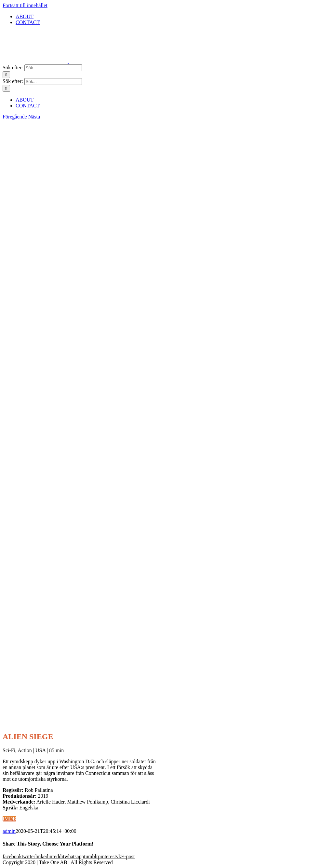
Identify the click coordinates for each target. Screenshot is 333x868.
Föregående (15, 117)
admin (9, 831)
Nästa (34, 117)
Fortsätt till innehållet (25, 5)
